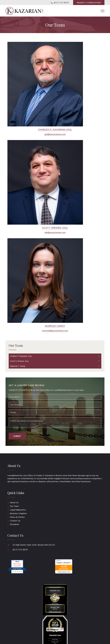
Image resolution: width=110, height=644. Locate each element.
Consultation (89, 3)
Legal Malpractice (18, 510)
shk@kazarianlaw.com (55, 232)
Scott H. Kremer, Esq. (19, 361)
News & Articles (17, 517)
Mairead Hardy (55, 326)
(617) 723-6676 (61, 3)
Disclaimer (15, 524)
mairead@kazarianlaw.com (55, 331)
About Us (14, 502)
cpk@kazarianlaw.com (55, 134)
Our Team (14, 506)
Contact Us (15, 521)
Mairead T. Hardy (18, 366)
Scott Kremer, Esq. (55, 228)
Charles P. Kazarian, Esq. (55, 129)
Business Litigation (18, 513)
